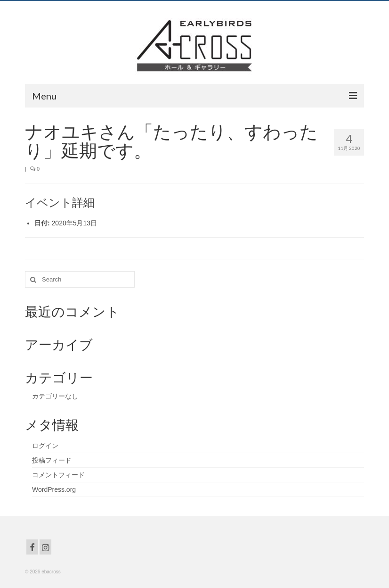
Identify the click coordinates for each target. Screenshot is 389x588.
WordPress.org (54, 489)
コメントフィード (58, 475)
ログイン (45, 446)
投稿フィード (52, 460)
